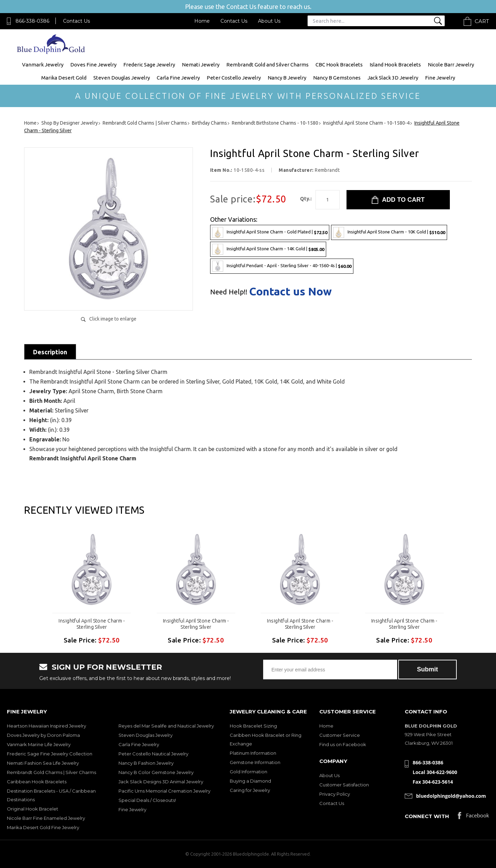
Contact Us (76, 21)
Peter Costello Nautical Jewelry (153, 754)
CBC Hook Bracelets (339, 65)
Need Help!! (229, 292)
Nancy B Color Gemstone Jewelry (156, 772)
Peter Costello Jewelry (234, 78)
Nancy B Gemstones (337, 78)
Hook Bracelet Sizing (253, 726)
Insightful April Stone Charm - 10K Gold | (389, 232)
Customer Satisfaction (344, 785)
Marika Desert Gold (64, 78)
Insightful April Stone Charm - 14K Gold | (268, 249)
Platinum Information (253, 753)
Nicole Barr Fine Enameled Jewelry (46, 818)
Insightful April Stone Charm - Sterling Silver (92, 624)
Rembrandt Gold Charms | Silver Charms (51, 772)
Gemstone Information (255, 762)
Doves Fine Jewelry (93, 65)
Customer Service (340, 735)
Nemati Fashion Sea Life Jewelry (43, 763)
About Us (269, 21)
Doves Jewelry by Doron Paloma (43, 735)
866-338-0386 (32, 21)
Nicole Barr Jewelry (451, 65)
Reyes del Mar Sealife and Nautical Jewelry (166, 726)
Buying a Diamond (250, 781)
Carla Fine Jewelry (178, 78)
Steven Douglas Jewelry (122, 78)
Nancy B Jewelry (287, 78)
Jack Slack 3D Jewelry (393, 78)
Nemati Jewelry (201, 65)
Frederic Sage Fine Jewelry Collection (50, 754)
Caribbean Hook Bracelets (37, 782)
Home (202, 21)
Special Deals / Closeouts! (147, 800)
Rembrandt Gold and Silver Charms (267, 65)
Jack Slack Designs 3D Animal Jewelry (161, 782)
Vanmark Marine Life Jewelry (39, 744)
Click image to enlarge (113, 319)
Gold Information (249, 772)
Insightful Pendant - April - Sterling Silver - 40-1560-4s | (282, 266)
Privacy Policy (335, 794)
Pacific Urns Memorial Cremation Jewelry (164, 791)
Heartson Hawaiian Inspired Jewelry (46, 726)
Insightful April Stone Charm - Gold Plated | (270, 232)
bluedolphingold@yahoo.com (451, 796)
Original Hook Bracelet (33, 809)
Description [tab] (50, 352)
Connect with (427, 816)
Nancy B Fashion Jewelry (146, 763)
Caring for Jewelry (250, 790)
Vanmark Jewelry (43, 65)
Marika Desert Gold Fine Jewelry (43, 827)
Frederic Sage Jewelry (149, 65)
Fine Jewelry (440, 78)
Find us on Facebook (343, 744)
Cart (482, 21)
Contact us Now (290, 291)
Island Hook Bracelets (395, 65)
